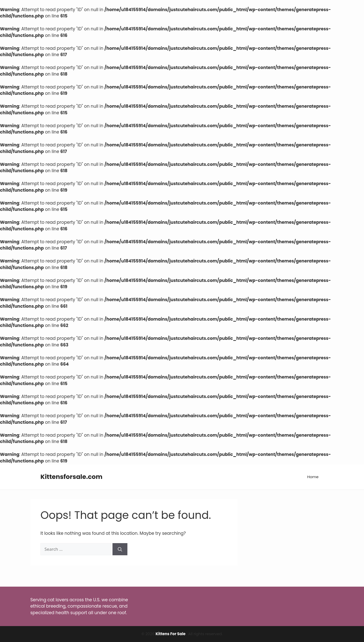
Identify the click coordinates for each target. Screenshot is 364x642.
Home (313, 477)
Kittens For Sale (171, 634)
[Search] (120, 549)
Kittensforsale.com (71, 477)
